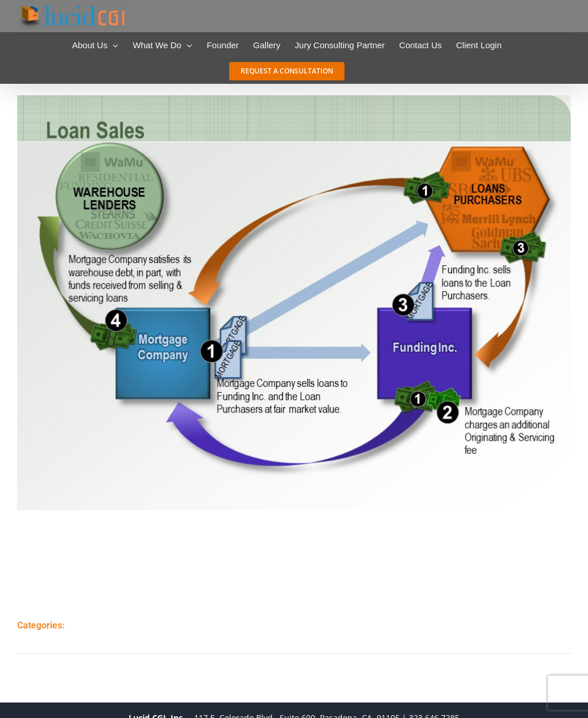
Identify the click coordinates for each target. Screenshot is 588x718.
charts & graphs (118, 625)
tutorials (102, 638)
